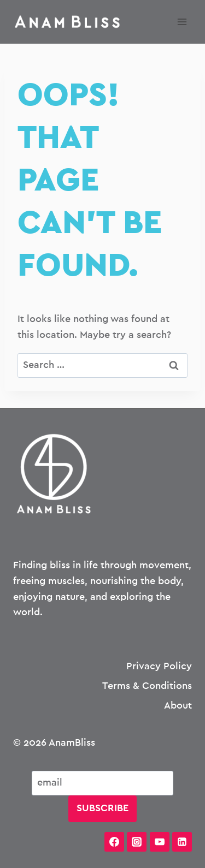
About (178, 706)
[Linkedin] (182, 842)
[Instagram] (137, 842)
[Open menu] (182, 22)
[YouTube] (160, 842)
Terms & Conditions (147, 686)
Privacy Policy (159, 667)
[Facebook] (114, 842)
